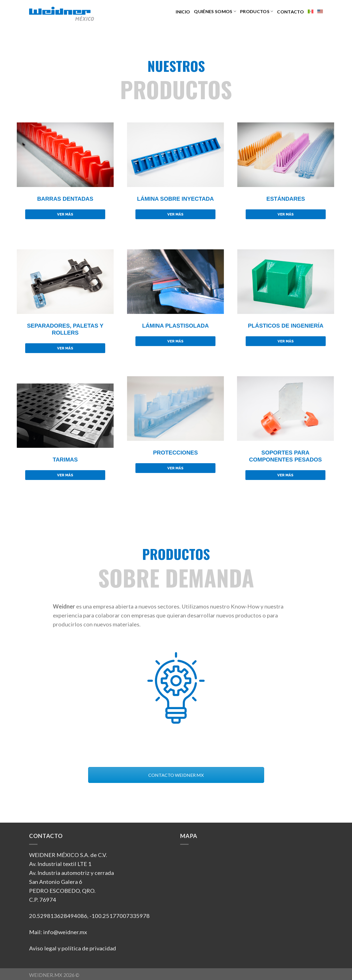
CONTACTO (290, 12)
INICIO (183, 12)
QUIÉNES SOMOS (215, 11)
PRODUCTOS (257, 11)
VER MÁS (65, 214)
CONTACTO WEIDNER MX (176, 773)
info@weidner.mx (65, 930)
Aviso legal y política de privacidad (73, 946)
